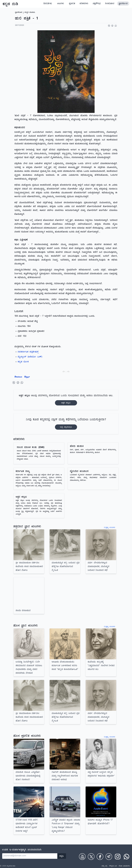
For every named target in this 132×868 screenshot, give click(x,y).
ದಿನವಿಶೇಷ (48, 4)
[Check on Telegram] (109, 857)
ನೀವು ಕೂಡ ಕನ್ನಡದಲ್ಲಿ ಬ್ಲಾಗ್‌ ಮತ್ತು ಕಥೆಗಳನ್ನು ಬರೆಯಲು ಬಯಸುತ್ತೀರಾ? (66, 424)
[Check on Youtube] (82, 857)
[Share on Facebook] (112, 26)
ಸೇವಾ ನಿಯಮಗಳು (124, 866)
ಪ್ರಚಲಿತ (72, 4)
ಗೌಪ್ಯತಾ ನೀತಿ (113, 866)
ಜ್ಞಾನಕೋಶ (123, 4)
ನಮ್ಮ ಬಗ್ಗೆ (104, 866)
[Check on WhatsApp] (126, 857)
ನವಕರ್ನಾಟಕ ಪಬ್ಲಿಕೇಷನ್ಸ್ (28, 352)
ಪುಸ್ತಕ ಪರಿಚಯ (30, 13)
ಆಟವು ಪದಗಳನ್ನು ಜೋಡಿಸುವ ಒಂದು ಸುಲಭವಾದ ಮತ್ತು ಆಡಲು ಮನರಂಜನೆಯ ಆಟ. (66, 400)
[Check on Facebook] (100, 857)
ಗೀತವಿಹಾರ (110, 4)
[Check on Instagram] (118, 857)
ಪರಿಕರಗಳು (84, 4)
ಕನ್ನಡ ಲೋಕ (23, 362)
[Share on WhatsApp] (116, 26)
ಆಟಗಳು (61, 4)
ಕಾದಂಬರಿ (18, 377)
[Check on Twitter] (91, 857)
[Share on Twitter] (109, 26)
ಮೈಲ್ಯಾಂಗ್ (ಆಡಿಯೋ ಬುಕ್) (30, 357)
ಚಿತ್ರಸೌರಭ (97, 4)
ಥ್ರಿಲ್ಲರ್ (27, 377)
